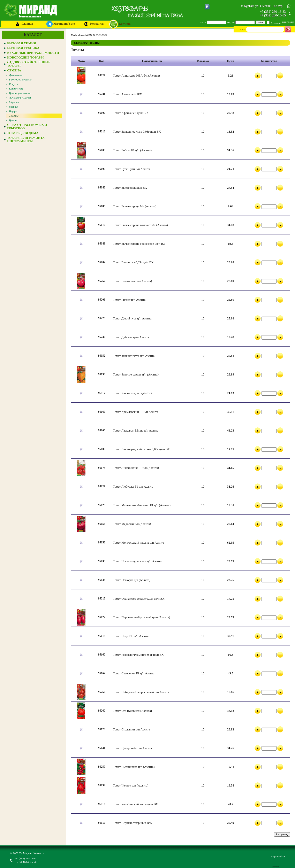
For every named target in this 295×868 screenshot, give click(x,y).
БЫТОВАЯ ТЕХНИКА (23, 48)
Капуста (14, 84)
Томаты (14, 116)
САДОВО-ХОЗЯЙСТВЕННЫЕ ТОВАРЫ (29, 64)
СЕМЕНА (14, 70)
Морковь (14, 102)
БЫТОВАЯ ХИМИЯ (22, 43)
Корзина (125, 24)
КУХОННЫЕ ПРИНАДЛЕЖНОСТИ (33, 53)
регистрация (288, 22)
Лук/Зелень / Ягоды (20, 98)
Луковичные (16, 75)
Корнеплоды (16, 89)
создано (276, 867)
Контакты (97, 24)
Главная (27, 24)
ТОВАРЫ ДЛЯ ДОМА (23, 133)
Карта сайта (278, 856)
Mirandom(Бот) (64, 24)
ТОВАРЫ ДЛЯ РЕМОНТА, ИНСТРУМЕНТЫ (26, 139)
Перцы (13, 111)
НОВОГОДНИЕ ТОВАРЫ (25, 57)
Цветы (13, 120)
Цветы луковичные (20, 93)
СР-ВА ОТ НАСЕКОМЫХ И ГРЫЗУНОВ (27, 127)
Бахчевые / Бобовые (20, 80)
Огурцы (13, 107)
